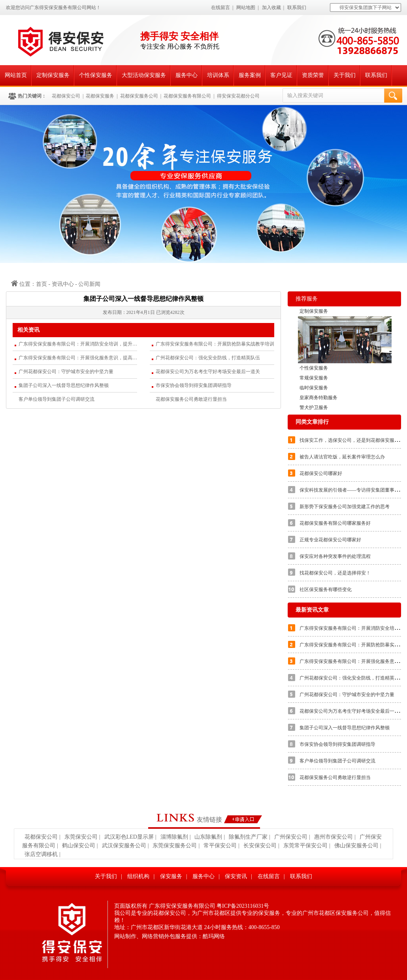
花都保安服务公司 (139, 96)
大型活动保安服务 (144, 75)
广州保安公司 (291, 837)
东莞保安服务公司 (175, 846)
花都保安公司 (66, 96)
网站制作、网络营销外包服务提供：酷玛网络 (170, 936)
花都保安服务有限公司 (187, 96)
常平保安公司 (220, 846)
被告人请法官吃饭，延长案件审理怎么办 (342, 457)
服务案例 (250, 75)
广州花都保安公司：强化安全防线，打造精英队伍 (208, 358)
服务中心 (187, 75)
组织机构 (138, 876)
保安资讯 (236, 876)
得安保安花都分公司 (238, 96)
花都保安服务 (100, 96)
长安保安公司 (260, 846)
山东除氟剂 (208, 837)
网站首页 (16, 75)
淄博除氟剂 (174, 837)
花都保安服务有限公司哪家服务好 (335, 523)
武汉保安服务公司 (124, 846)
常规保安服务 (314, 378)
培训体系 (218, 75)
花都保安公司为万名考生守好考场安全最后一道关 (208, 372)
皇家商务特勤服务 (318, 398)
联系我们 (297, 8)
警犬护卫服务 (314, 407)
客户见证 (281, 75)
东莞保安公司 (81, 837)
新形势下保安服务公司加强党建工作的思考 (345, 507)
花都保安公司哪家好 (321, 473)
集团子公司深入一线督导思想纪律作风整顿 (64, 385)
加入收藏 (271, 8)
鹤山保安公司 (79, 846)
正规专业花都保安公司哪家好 (330, 540)
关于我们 (345, 75)
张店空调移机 (41, 854)
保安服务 (171, 876)
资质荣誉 (313, 75)
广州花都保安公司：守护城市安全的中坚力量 (66, 372)
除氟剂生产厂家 (248, 837)
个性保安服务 (96, 75)
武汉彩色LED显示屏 (129, 837)
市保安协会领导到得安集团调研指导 (194, 385)
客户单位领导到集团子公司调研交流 (57, 399)
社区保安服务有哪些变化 (326, 590)
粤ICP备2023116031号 (243, 906)
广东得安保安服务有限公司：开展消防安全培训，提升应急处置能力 (78, 344)
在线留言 (220, 8)
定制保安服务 (53, 75)
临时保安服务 (314, 388)
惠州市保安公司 (334, 837)
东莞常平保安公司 (305, 846)
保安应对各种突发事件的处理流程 (335, 556)
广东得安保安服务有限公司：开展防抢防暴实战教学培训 (215, 344)
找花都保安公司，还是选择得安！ (335, 573)
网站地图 (246, 8)
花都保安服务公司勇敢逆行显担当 (191, 399)
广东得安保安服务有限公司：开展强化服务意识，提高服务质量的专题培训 (78, 358)
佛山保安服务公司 (356, 846)
